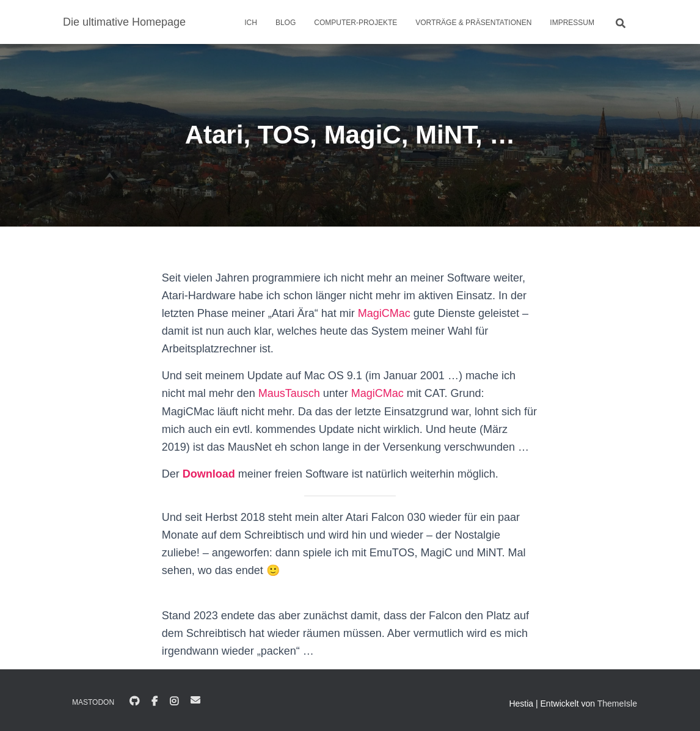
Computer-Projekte (355, 23)
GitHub (134, 702)
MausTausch (289, 393)
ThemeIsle (617, 704)
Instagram (174, 702)
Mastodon (93, 702)
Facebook (155, 702)
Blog (286, 23)
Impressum (572, 23)
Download (209, 474)
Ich (251, 23)
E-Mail (195, 700)
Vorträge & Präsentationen (473, 23)
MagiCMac (384, 313)
